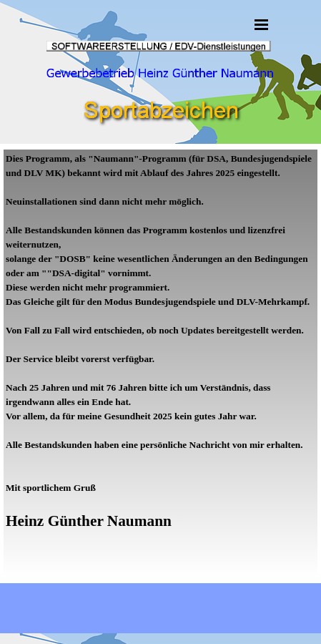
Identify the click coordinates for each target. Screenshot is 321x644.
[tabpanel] (160, 364)
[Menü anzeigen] (262, 24)
